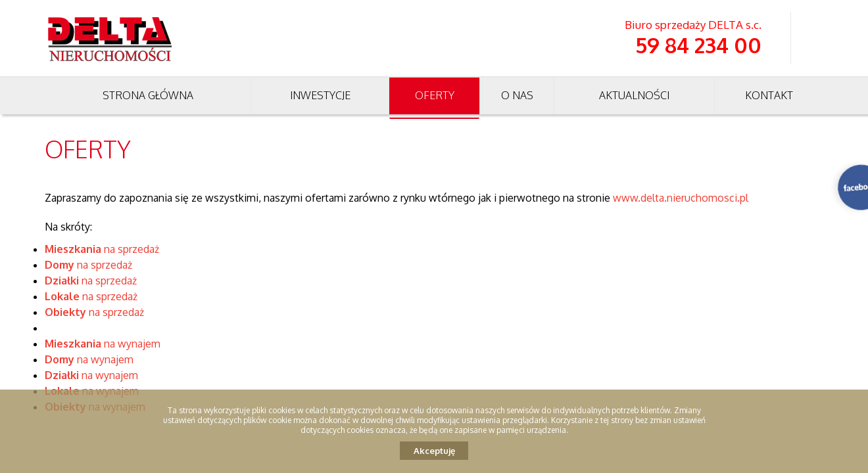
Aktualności (634, 95)
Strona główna (148, 95)
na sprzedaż (102, 249)
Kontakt (769, 95)
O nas (517, 95)
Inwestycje (320, 95)
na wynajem (103, 344)
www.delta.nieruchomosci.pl (681, 198)
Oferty (435, 95)
